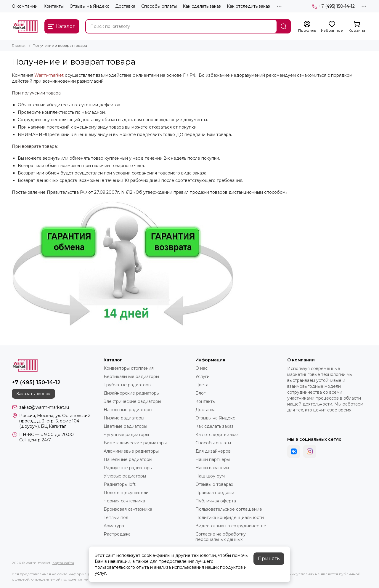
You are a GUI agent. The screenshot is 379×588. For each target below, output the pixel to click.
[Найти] (284, 26)
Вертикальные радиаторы (131, 376)
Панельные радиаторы (128, 459)
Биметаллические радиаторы (135, 443)
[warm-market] (25, 26)
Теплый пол (116, 517)
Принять (269, 559)
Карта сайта (63, 563)
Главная (19, 45)
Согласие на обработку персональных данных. (221, 537)
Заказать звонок (33, 394)
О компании (25, 6)
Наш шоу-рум (210, 476)
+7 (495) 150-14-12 (333, 6)
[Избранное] (332, 27)
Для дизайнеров (213, 451)
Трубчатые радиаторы (127, 385)
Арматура (114, 526)
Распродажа (117, 534)
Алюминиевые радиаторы (131, 451)
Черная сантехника (124, 501)
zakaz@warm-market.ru (44, 407)
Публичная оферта (216, 501)
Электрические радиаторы (132, 401)
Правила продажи (215, 493)
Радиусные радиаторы (128, 468)
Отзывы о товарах (214, 484)
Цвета (202, 385)
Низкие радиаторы (124, 418)
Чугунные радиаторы (126, 435)
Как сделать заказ (202, 6)
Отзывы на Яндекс (89, 6)
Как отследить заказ (248, 6)
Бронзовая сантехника (128, 509)
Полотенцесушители (126, 493)
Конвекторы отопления (129, 368)
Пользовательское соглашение (229, 509)
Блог (200, 393)
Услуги (203, 376)
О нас (201, 368)
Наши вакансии (212, 468)
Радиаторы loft (120, 484)
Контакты (54, 6)
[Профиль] (307, 27)
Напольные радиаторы (128, 410)
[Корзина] (357, 27)
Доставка (125, 6)
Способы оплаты (159, 6)
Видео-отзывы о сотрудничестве (231, 526)
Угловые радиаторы (125, 476)
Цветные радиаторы (125, 426)
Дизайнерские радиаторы (132, 393)
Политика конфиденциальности (230, 517)
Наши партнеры (213, 459)
